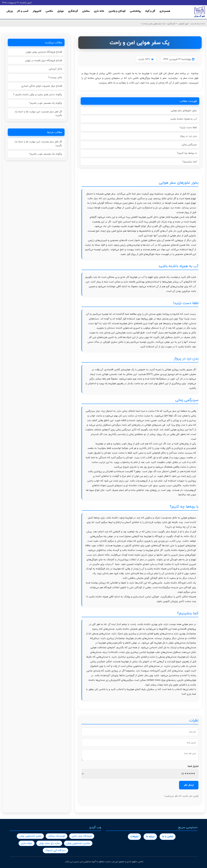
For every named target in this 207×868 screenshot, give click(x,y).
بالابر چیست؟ (55, 77)
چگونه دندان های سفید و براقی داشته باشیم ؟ (38, 94)
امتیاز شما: (193, 766)
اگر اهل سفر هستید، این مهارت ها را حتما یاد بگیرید (38, 113)
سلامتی (86, 11)
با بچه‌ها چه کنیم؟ (187, 153)
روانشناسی (135, 11)
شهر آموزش (184, 24)
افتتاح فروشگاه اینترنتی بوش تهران (44, 52)
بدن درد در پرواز (188, 136)
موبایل (60, 11)
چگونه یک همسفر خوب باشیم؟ (46, 103)
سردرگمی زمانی (189, 145)
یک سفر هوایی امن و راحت (153, 24)
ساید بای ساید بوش (49, 843)
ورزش (10, 11)
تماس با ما (168, 836)
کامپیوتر (37, 11)
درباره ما (150, 836)
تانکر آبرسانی (55, 69)
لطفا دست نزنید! (188, 127)
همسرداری (165, 11)
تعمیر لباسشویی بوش (30, 836)
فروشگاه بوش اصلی (82, 836)
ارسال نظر (189, 785)
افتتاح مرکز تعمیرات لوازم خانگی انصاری (42, 86)
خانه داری (99, 11)
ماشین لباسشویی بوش (78, 843)
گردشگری (73, 11)
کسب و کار (23, 11)
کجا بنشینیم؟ (190, 162)
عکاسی (49, 11)
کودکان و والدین (117, 11)
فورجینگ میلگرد (57, 836)
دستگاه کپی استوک (55, 850)
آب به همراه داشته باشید (183, 119)
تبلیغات (134, 836)
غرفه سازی (27, 843)
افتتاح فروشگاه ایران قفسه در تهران (44, 60)
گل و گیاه (150, 11)
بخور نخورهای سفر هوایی (184, 110)
